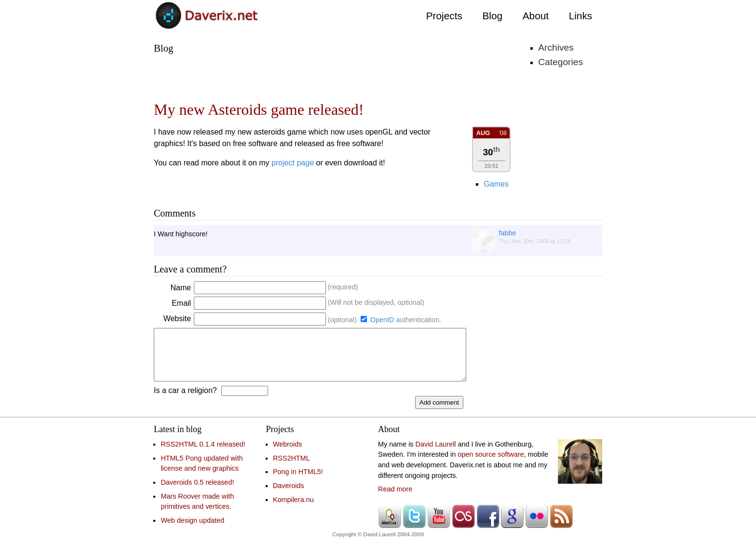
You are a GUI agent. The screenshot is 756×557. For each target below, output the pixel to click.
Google (512, 527)
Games (496, 184)
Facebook (488, 527)
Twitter (414, 527)
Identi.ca (390, 527)
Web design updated (192, 530)
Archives (556, 48)
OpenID (382, 320)
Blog (492, 16)
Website (178, 319)
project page (293, 163)
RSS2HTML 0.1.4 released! (203, 454)
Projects (444, 16)
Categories (560, 62)
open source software (491, 464)
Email (182, 303)
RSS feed (561, 527)
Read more (395, 499)
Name (182, 288)
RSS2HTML (291, 468)
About (536, 16)
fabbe (508, 233)
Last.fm (463, 527)
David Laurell (436, 454)
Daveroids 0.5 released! (197, 492)
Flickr (537, 527)
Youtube (439, 527)
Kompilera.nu (293, 510)
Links (581, 16)
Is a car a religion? (185, 401)
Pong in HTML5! (298, 482)
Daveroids (289, 496)
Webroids (288, 454)
